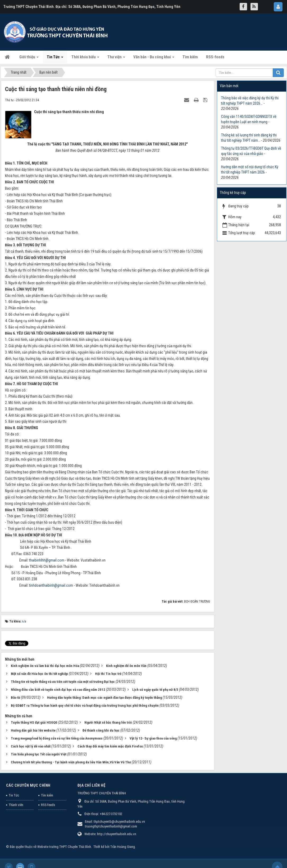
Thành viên (16, 805)
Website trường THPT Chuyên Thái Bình (64, 847)
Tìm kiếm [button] (190, 57)
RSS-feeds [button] (215, 57)
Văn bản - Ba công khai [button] (154, 59)
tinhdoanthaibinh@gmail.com (51, 585)
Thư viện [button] (116, 59)
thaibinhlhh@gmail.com (47, 560)
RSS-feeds (48, 805)
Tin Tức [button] (55, 59)
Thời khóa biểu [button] (85, 59)
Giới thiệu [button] (29, 59)
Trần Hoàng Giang (123, 847)
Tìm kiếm (47, 795)
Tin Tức (14, 795)
